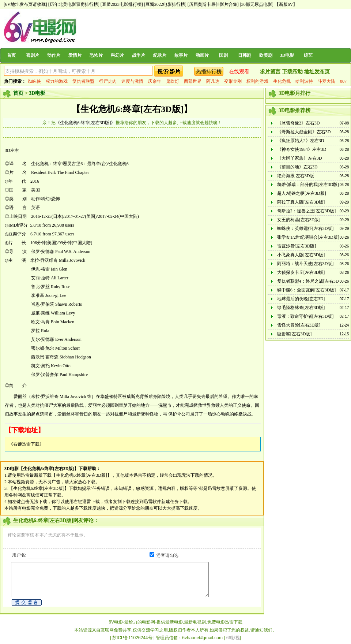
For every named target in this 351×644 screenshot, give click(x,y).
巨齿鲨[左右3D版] (295, 334)
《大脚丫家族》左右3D (300, 158)
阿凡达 (213, 81)
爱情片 (75, 55)
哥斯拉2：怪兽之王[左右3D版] (307, 211)
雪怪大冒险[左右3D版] (299, 325)
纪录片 (160, 55)
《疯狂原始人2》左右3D (301, 141)
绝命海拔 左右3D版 (296, 176)
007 (343, 81)
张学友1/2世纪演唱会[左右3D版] (308, 237)
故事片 (181, 55)
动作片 (54, 55)
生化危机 (282, 81)
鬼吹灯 (173, 81)
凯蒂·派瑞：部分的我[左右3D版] (308, 185)
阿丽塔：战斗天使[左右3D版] (305, 264)
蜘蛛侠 (34, 81)
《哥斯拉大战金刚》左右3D (304, 132)
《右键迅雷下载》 (26, 444)
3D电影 (287, 55)
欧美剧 (266, 55)
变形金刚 (233, 81)
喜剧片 (33, 55)
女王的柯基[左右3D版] (299, 220)
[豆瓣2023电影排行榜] (122, 4)
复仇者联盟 (83, 81)
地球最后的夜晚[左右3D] (301, 299)
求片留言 (270, 72)
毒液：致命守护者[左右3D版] (305, 316)
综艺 (308, 55)
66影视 (233, 638)
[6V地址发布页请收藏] (25, 4)
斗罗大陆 (327, 81)
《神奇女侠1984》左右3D (302, 149)
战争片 (139, 55)
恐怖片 (96, 55)
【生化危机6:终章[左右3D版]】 (132, 109)
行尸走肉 (108, 81)
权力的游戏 (57, 81)
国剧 (223, 55)
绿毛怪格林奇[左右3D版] (301, 308)
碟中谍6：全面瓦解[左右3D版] (307, 290)
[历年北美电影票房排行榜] (74, 4)
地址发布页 (317, 72)
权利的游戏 (257, 81)
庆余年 (155, 81)
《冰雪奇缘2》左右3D (299, 123)
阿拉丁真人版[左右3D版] (301, 202)
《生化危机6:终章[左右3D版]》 (86, 123)
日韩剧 (245, 55)
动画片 (202, 55)
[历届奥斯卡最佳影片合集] (213, 4)
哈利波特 (304, 81)
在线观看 (239, 72)
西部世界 (193, 81)
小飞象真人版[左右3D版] (301, 255)
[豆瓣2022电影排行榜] (165, 4)
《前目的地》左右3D (297, 167)
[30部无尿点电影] (257, 4)
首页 (11, 55)
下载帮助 (292, 72)
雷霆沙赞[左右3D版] (297, 246)
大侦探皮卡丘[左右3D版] (301, 272)
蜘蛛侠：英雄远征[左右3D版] (305, 228)
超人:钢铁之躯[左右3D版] (302, 193)
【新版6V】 (286, 4)
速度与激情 (132, 81)
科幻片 (117, 55)
